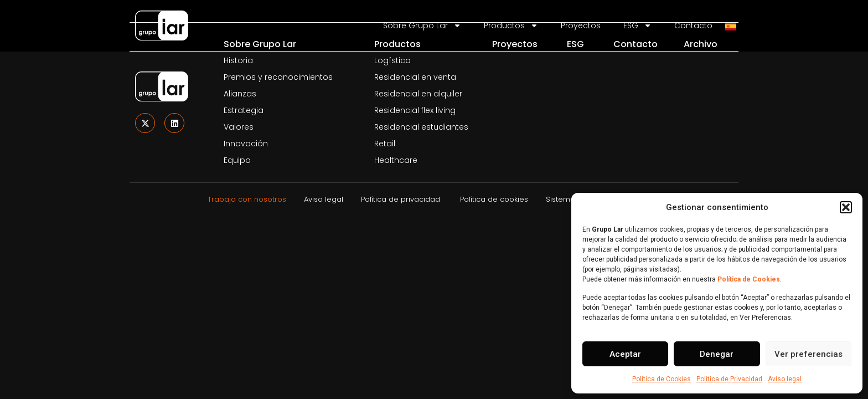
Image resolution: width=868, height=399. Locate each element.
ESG (575, 44)
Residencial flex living (415, 110)
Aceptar (625, 354)
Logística (392, 60)
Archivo (701, 44)
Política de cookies (494, 199)
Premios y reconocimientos (278, 77)
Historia (238, 60)
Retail (385, 144)
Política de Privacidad (729, 379)
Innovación (246, 144)
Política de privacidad (401, 199)
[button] (846, 207)
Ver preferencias (808, 354)
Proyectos (515, 44)
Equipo (237, 160)
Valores (239, 127)
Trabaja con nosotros (247, 199)
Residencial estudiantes (421, 127)
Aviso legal (785, 379)
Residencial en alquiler (418, 94)
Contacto (635, 44)
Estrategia (244, 110)
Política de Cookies (662, 379)
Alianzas (240, 94)
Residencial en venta (415, 77)
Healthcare (396, 160)
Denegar (717, 354)
